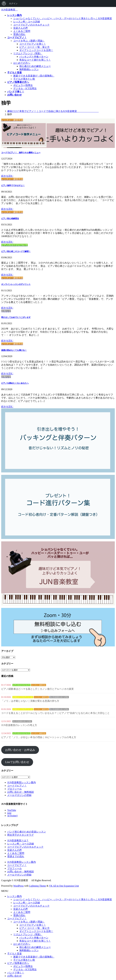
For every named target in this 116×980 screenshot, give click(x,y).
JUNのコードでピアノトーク (23, 697)
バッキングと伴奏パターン (34, 57)
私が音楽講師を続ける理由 (59, 697)
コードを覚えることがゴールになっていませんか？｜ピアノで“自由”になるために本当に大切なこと (55, 713)
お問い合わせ (14, 976)
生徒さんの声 (21, 28)
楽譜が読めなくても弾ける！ (14, 350)
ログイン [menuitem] (13, 3)
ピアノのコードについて (21, 685)
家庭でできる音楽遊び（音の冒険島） (34, 76)
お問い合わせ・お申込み (20, 750)
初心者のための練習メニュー (35, 66)
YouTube (12, 810)
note (9, 813)
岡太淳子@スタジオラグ (20, 835)
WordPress (19, 886)
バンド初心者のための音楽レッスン (27, 832)
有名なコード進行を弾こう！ (35, 60)
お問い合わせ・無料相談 (21, 792)
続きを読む (7, 176)
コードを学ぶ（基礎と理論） (29, 41)
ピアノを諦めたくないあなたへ (15, 383)
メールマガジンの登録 (19, 795)
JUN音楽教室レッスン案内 (22, 782)
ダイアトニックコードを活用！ (36, 50)
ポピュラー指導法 (23, 85)
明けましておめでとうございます (16, 317)
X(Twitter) (12, 816)
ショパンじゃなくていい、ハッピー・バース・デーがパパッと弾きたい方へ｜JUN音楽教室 (63, 18)
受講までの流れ (16, 856)
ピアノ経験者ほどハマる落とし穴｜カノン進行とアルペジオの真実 (37, 689)
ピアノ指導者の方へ (18, 963)
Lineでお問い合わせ (17, 762)
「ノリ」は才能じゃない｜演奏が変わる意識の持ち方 (30, 701)
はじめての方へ (22, 63)
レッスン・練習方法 (39, 685)
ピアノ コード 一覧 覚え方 (34, 47)
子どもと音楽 (14, 954)
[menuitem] (4, 3)
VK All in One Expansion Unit (64, 886)
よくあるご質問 (22, 31)
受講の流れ (19, 34)
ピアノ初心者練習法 (10, 218)
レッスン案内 (14, 896)
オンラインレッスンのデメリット (16, 284)
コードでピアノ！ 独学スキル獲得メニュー (21, 153)
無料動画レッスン (29, 69)
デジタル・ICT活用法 (25, 88)
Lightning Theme (38, 886)
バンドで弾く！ (16, 973)
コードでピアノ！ (17, 786)
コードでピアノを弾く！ (33, 44)
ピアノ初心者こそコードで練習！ (16, 251)
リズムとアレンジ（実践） (28, 53)
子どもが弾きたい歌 (24, 79)
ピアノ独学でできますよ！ (13, 185)
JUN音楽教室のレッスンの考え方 (19, 725)
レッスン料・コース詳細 (27, 22)
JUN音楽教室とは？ (18, 840)
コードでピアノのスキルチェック (31, 25)
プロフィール (14, 789)
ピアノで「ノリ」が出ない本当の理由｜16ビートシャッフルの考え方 (39, 737)
